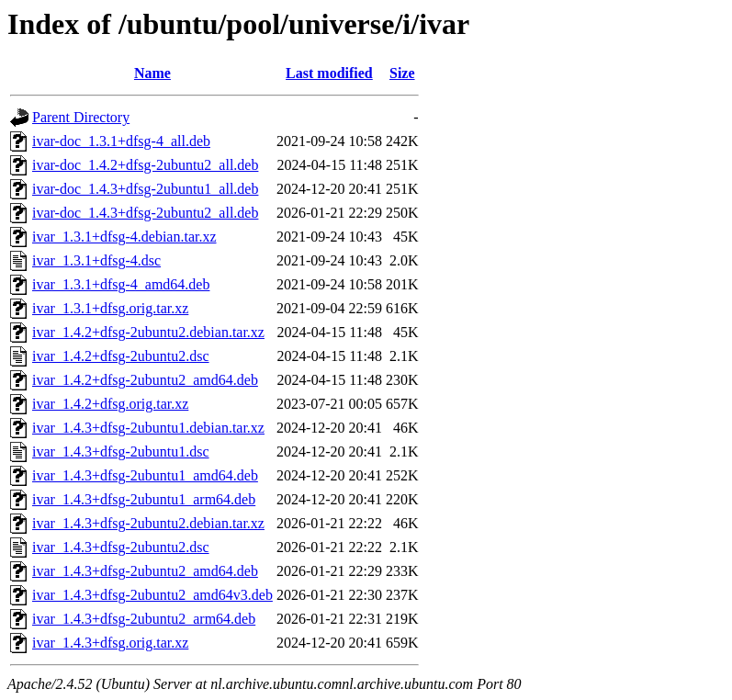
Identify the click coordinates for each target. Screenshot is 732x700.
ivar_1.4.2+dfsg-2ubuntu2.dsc (121, 356)
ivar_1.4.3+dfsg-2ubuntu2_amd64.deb (145, 571)
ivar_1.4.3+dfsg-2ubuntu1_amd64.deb (145, 475)
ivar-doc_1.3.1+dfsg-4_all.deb (121, 141)
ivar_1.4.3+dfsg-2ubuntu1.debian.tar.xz (148, 428)
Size (402, 73)
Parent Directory (81, 117)
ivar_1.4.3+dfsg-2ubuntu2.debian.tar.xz (148, 523)
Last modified (329, 73)
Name (152, 73)
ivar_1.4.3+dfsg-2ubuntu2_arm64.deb (144, 619)
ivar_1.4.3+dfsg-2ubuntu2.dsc (121, 547)
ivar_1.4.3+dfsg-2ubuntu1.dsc (121, 452)
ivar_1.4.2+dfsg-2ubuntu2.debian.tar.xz (148, 332)
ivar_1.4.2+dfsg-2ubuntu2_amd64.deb (145, 380)
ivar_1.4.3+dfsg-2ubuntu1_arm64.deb (144, 499)
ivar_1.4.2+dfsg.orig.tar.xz (110, 404)
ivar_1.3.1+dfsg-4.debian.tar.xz (124, 237)
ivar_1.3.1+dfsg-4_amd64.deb (121, 284)
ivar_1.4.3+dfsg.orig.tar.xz (110, 643)
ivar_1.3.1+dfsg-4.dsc (96, 260)
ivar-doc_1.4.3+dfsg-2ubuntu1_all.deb (145, 189)
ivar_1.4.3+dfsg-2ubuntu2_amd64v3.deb (152, 595)
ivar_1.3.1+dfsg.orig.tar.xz (110, 308)
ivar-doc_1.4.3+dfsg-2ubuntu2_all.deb (145, 213)
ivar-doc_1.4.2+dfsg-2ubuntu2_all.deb (145, 165)
